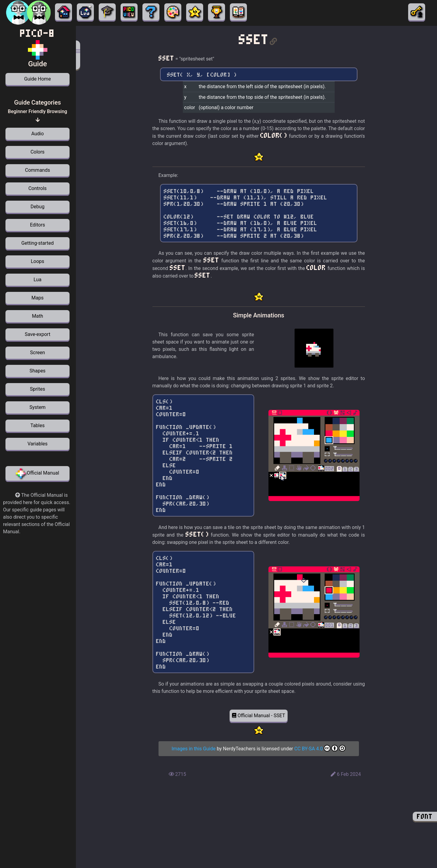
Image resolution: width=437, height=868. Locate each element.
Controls (37, 188)
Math (38, 316)
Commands (37, 170)
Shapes (38, 371)
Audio (38, 134)
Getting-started (38, 243)
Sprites (38, 389)
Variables (37, 444)
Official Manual (37, 473)
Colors (37, 152)
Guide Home (37, 79)
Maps (38, 298)
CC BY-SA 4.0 (320, 749)
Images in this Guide (194, 749)
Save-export (37, 334)
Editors (38, 225)
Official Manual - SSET (259, 716)
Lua (38, 280)
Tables (38, 425)
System (38, 407)
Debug (38, 207)
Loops (37, 261)
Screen (38, 353)
